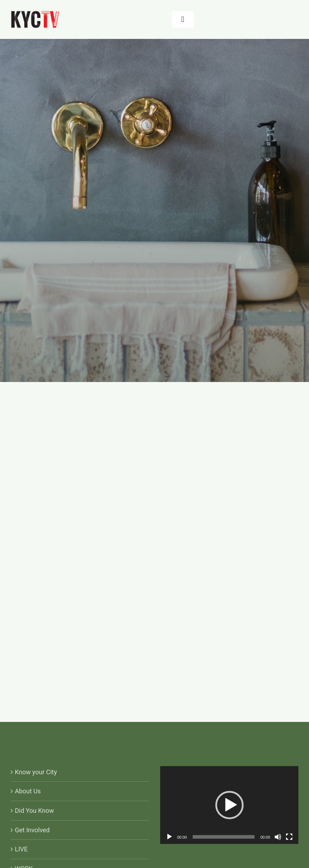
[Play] (169, 837)
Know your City (36, 772)
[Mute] (278, 837)
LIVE (21, 849)
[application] (229, 805)
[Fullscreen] (289, 837)
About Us (28, 791)
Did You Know (34, 811)
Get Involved (32, 830)
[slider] (224, 837)
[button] (229, 805)
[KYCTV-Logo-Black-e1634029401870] (35, 14)
